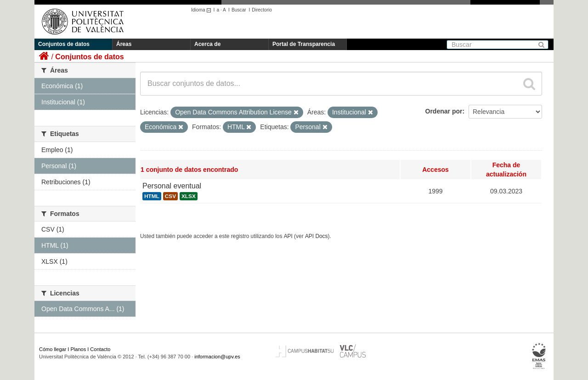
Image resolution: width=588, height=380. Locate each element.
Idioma (202, 10)
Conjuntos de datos (64, 44)
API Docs (317, 236)
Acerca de (207, 44)
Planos (79, 349)
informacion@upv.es (217, 357)
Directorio (262, 10)
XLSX (189, 196)
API (288, 236)
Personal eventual (172, 186)
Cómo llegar (53, 349)
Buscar (239, 10)
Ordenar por (444, 111)
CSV (170, 196)
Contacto (100, 349)
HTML (152, 196)
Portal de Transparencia (304, 44)
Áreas (124, 44)
